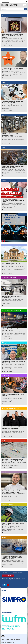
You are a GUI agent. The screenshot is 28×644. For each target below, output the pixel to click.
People (4, 472)
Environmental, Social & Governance (13, 310)
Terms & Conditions (15, 640)
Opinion (5, 537)
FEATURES (22, 214)
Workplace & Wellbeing (9, 278)
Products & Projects (8, 505)
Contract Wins (6, 245)
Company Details (5, 640)
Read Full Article (7, 45)
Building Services (7, 375)
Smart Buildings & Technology (11, 408)
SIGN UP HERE (8, 576)
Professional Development (10, 441)
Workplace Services (8, 343)
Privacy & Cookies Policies (8, 643)
